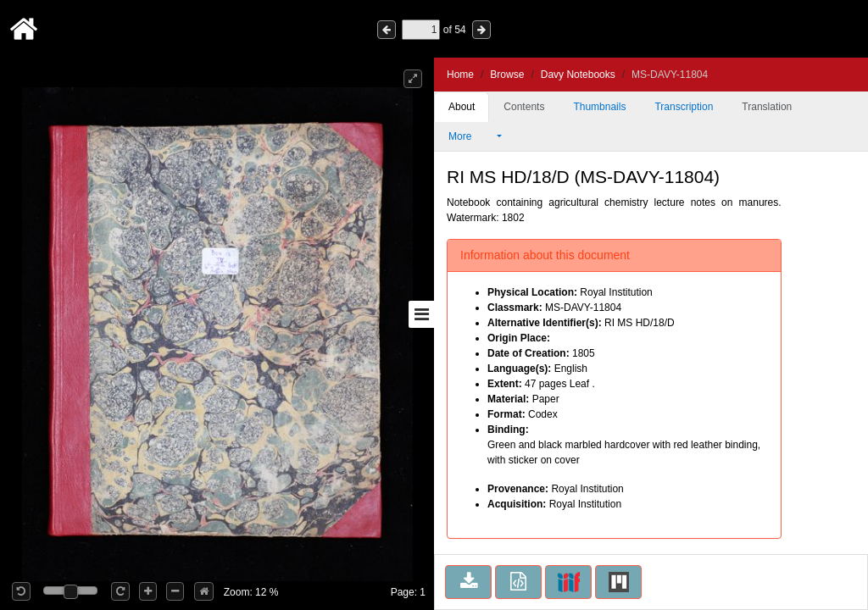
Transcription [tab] (684, 107)
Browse (507, 75)
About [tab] (462, 107)
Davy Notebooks (578, 75)
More (471, 136)
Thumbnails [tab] (599, 107)
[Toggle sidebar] (421, 314)
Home (460, 75)
